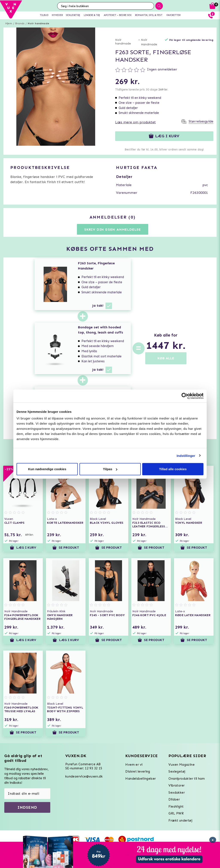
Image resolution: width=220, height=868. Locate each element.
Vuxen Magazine (182, 765)
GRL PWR (176, 813)
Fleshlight (176, 807)
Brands (20, 23)
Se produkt (66, 548)
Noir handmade (38, 23)
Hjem (9, 23)
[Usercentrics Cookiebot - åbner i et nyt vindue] (185, 396)
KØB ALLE (166, 358)
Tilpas (110, 469)
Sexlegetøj (177, 772)
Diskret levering (138, 772)
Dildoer (174, 799)
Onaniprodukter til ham (187, 779)
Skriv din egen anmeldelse (113, 229)
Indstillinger (186, 455)
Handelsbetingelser (141, 779)
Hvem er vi (134, 765)
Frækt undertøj (180, 821)
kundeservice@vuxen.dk (84, 776)
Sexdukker (177, 793)
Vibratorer (176, 785)
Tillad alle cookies (173, 469)
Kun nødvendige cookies (47, 469)
